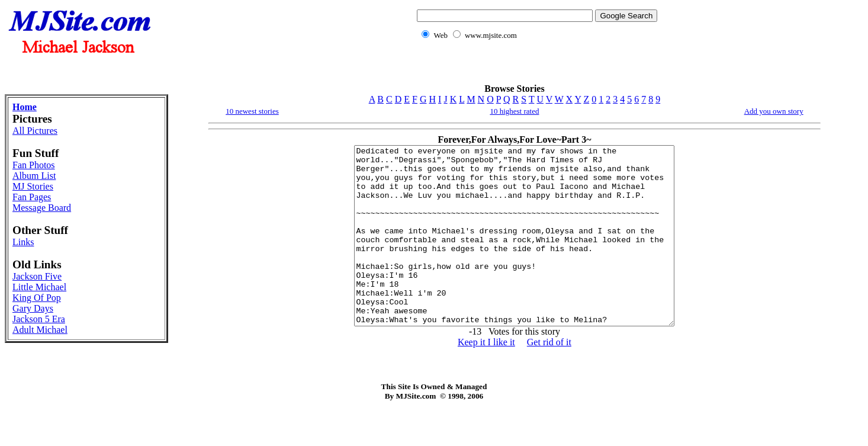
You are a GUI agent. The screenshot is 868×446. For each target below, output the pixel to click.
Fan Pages (32, 197)
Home (25, 107)
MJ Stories (33, 186)
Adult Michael (40, 330)
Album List (34, 176)
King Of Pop (37, 298)
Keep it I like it (486, 378)
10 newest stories (252, 111)
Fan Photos (34, 165)
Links (23, 242)
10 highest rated (514, 111)
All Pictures (35, 131)
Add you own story (774, 111)
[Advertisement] (535, 68)
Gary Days (33, 308)
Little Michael (39, 287)
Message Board (42, 208)
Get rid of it (549, 378)
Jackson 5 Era (39, 319)
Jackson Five (37, 276)
